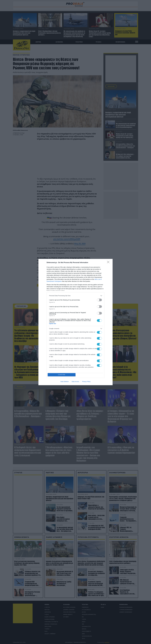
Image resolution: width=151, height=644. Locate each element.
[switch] (99, 300)
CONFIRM (62, 375)
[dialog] (75, 322)
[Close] (109, 263)
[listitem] (75, 296)
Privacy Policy (86, 382)
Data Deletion (65, 382)
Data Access (75, 382)
